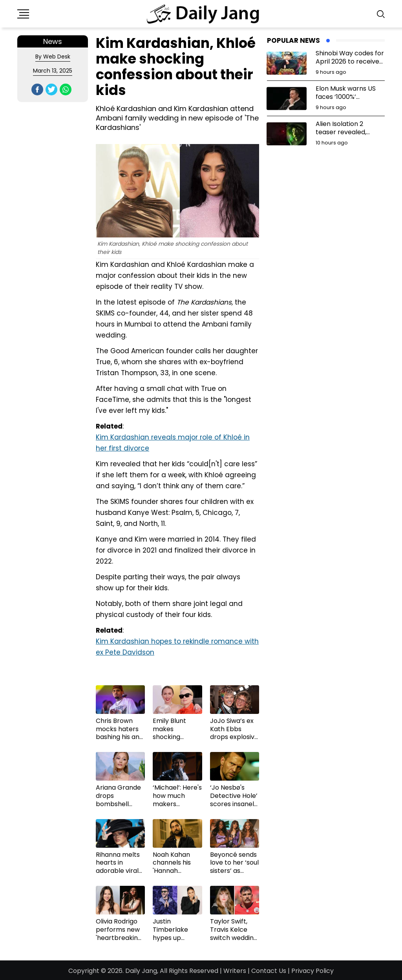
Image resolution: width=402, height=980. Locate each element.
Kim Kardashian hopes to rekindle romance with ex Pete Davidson (177, 647)
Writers (235, 971)
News (53, 41)
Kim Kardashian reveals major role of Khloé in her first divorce (173, 443)
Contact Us (269, 971)
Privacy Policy (312, 971)
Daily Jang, (142, 971)
